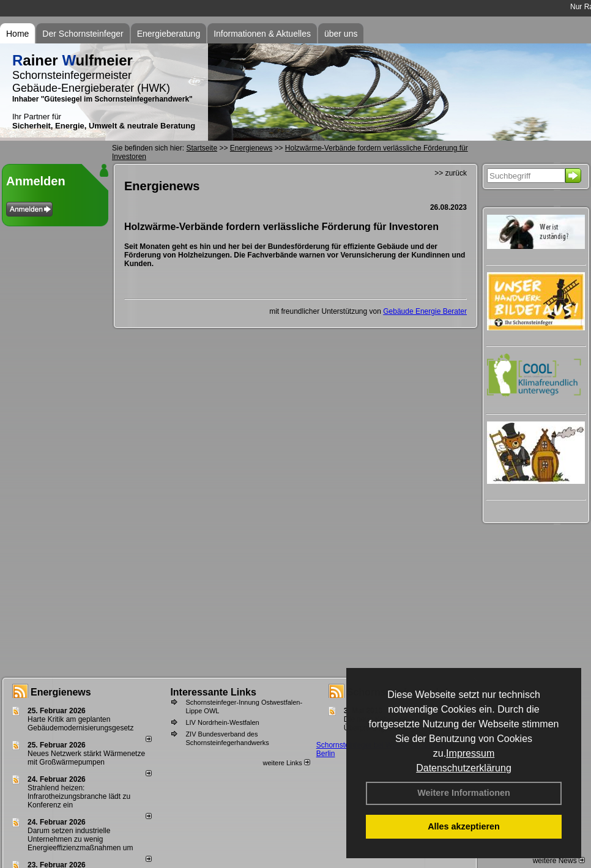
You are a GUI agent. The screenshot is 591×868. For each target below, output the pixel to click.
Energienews (61, 692)
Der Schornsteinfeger (83, 34)
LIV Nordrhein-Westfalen (222, 722)
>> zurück (451, 173)
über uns (341, 34)
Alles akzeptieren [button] (464, 826)
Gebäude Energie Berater (425, 311)
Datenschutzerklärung (464, 768)
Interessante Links (213, 692)
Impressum (470, 753)
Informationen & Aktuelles (262, 34)
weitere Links (286, 763)
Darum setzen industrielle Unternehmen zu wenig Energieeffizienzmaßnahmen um (80, 839)
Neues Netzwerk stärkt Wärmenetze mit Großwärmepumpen (86, 758)
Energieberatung (169, 34)
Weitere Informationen (464, 793)
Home (17, 34)
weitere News (559, 861)
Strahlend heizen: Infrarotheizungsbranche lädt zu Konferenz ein (79, 796)
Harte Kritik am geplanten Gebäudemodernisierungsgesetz (80, 724)
